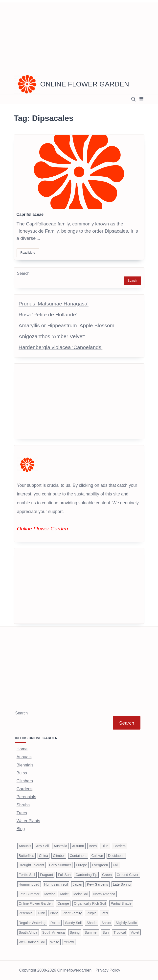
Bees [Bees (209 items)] (93, 846)
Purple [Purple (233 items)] (91, 913)
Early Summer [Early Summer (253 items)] (60, 865)
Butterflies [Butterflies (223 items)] (26, 856)
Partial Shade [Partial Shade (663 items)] (121, 903)
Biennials (25, 765)
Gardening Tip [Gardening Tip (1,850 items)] (86, 875)
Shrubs (23, 805)
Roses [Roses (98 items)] (55, 923)
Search (23, 273)
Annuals (24, 757)
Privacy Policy (108, 970)
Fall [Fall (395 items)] (116, 865)
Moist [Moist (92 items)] (64, 894)
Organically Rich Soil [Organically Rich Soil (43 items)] (90, 903)
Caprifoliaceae (30, 214)
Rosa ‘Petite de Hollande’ (48, 314)
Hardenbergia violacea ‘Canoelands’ (60, 347)
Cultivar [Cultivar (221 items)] (97, 856)
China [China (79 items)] (44, 856)
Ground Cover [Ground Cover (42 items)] (128, 875)
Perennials (26, 797)
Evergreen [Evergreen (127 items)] (100, 865)
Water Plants (28, 821)
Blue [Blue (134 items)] (105, 846)
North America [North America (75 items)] (104, 894)
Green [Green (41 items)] (107, 875)
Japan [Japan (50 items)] (77, 884)
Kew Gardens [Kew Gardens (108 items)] (98, 884)
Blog (21, 829)
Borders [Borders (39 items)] (120, 846)
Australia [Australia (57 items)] (60, 846)
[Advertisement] (79, 37)
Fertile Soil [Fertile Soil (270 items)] (27, 875)
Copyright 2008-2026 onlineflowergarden (56, 970)
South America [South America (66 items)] (54, 932)
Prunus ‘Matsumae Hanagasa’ (54, 304)
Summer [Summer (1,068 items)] (91, 932)
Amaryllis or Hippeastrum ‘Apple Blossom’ (67, 325)
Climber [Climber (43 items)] (59, 856)
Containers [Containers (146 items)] (78, 856)
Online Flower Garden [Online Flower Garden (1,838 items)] (36, 903)
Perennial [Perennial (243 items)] (26, 913)
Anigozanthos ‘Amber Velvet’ (52, 336)
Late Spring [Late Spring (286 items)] (122, 884)
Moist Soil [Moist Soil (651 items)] (81, 894)
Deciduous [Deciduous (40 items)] (116, 856)
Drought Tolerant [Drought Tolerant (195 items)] (32, 865)
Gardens (24, 789)
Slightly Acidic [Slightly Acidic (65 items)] (126, 923)
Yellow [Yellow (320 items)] (69, 942)
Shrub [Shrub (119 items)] (106, 923)
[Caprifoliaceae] (79, 172)
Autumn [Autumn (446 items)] (78, 846)
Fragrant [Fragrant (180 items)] (46, 875)
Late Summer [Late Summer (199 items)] (29, 894)
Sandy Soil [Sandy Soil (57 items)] (73, 923)
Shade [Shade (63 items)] (91, 923)
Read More (28, 253)
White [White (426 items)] (55, 942)
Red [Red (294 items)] (105, 913)
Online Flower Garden (85, 84)
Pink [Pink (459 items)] (41, 913)
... (38, 238)
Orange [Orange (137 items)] (63, 903)
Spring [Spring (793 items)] (75, 932)
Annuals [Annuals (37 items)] (25, 846)
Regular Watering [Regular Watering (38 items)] (32, 923)
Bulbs (22, 773)
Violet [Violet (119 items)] (135, 932)
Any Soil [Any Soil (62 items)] (42, 846)
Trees (22, 813)
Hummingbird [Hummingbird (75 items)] (29, 884)
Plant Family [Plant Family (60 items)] (72, 913)
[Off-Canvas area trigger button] (142, 99)
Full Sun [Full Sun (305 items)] (64, 875)
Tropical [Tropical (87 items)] (120, 932)
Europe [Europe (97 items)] (81, 865)
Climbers (25, 781)
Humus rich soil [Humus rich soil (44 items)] (56, 884)
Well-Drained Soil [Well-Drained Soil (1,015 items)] (32, 942)
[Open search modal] (134, 99)
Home (22, 749)
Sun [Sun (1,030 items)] (106, 932)
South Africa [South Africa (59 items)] (28, 932)
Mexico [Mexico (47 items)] (50, 894)
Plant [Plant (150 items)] (54, 913)
